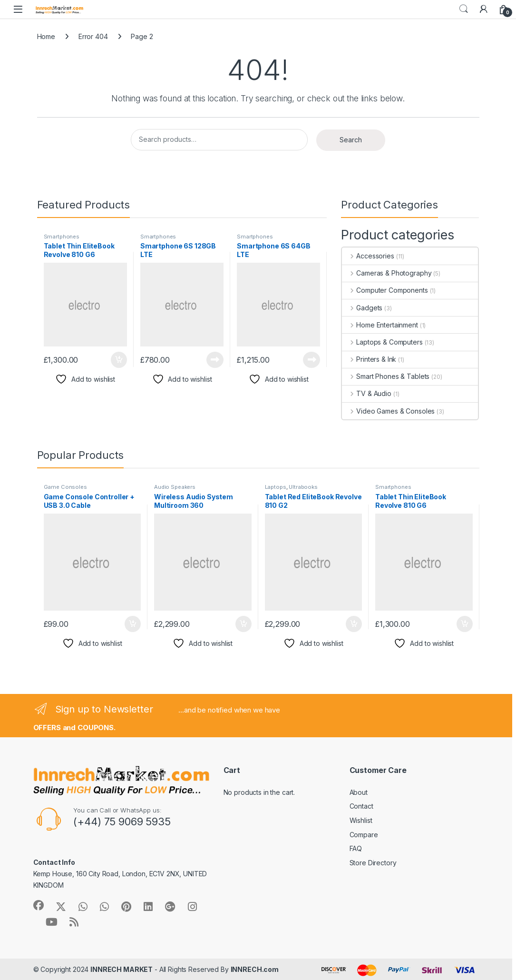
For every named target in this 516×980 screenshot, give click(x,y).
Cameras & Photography (387, 273)
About (359, 792)
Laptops (276, 487)
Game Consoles (65, 487)
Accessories (368, 256)
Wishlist (361, 820)
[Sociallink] (39, 905)
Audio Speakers (175, 487)
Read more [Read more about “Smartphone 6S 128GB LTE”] (215, 360)
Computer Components (385, 290)
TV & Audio (366, 393)
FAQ (356, 848)
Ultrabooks (303, 487)
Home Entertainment (380, 325)
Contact (361, 806)
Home (46, 36)
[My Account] (484, 9)
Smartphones (62, 237)
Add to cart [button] (119, 360)
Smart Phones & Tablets (386, 376)
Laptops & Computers (382, 342)
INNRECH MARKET (122, 969)
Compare (364, 835)
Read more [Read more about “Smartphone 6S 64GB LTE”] (312, 360)
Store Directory (373, 863)
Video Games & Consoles (388, 411)
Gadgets (362, 308)
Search (464, 9)
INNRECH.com (255, 969)
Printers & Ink (369, 359)
